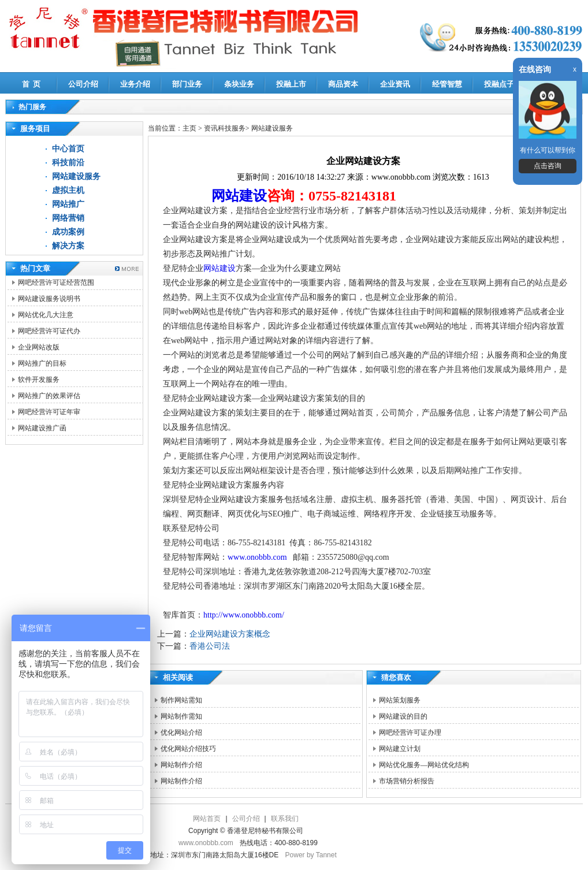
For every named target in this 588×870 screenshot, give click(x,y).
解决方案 (68, 246)
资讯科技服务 (225, 128)
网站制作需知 (181, 716)
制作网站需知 (181, 700)
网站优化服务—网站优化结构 (424, 765)
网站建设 (239, 196)
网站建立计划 (400, 749)
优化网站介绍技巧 (188, 749)
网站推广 (68, 204)
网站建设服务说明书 (49, 299)
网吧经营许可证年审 (49, 412)
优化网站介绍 (181, 733)
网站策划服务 (400, 700)
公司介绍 (83, 84)
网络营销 (68, 218)
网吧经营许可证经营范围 (56, 282)
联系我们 (285, 819)
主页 (189, 128)
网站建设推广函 (42, 428)
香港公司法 (210, 646)
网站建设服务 (76, 176)
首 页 (31, 84)
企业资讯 (395, 84)
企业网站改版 (39, 347)
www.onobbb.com (257, 557)
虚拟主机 (68, 190)
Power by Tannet (311, 855)
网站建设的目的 (403, 716)
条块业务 (239, 84)
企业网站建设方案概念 (230, 634)
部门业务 (187, 84)
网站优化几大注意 (46, 315)
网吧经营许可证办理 (410, 733)
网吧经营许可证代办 (49, 331)
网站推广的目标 (42, 363)
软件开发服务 (39, 380)
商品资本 (343, 84)
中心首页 (68, 149)
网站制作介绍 (181, 765)
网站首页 (207, 819)
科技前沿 (68, 163)
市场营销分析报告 (407, 781)
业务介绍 (135, 84)
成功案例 (68, 232)
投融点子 (499, 84)
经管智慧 (447, 84)
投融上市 (291, 84)
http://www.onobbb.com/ (244, 615)
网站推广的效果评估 (49, 396)
